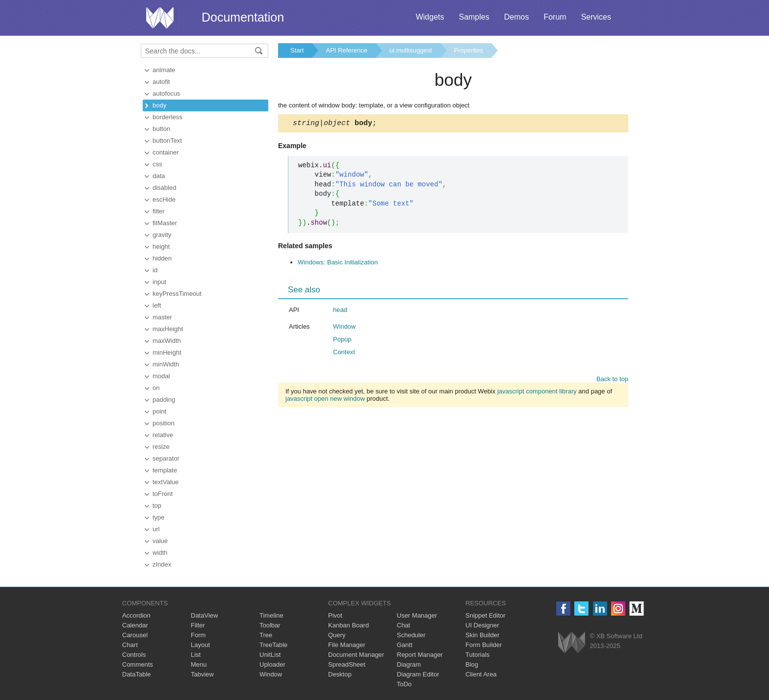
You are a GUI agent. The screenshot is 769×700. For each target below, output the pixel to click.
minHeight (167, 352)
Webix (572, 642)
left (157, 305)
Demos (517, 17)
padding (164, 400)
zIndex (162, 564)
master (162, 317)
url (156, 529)
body (159, 105)
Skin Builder (482, 635)
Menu (199, 664)
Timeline (271, 615)
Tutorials (477, 655)
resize (161, 447)
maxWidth (167, 341)
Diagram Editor (418, 674)
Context (344, 353)
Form (198, 635)
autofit (161, 82)
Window (344, 328)
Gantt (405, 645)
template (165, 470)
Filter (198, 625)
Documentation (243, 17)
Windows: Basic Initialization (338, 264)
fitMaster (165, 223)
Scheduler (411, 635)
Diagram (409, 664)
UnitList (270, 655)
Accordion (136, 615)
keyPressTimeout (177, 294)
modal (161, 376)
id (155, 270)
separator (166, 458)
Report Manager (420, 655)
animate (164, 70)
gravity (162, 235)
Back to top (612, 380)
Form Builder (484, 645)
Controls (134, 655)
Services (596, 17)
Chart (130, 645)
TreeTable (273, 645)
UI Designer (482, 625)
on (156, 388)
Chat (403, 625)
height (161, 246)
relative (163, 435)
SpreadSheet (347, 664)
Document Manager (356, 655)
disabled (164, 188)
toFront (163, 494)
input (159, 282)
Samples (474, 17)
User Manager (417, 615)
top (157, 506)
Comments (138, 664)
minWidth (166, 364)
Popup (342, 341)
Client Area (481, 674)
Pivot (335, 615)
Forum (555, 17)
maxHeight (168, 329)
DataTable (137, 674)
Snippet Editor (486, 615)
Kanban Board (348, 625)
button (161, 129)
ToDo (404, 684)
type (159, 517)
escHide (164, 199)
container (166, 152)
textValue (166, 482)
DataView (204, 615)
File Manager (347, 645)
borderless (167, 117)
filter (159, 211)
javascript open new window (325, 400)
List (196, 655)
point (159, 411)
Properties (469, 50)
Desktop (340, 674)
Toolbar (270, 625)
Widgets (430, 17)
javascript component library (537, 393)
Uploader (272, 664)
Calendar (135, 625)
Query (337, 635)
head (340, 311)
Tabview (202, 674)
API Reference (346, 50)
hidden (162, 258)
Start (297, 50)
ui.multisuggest (411, 50)
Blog (472, 664)
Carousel (135, 635)
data (159, 176)
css (157, 164)
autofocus (166, 93)
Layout (200, 645)
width (160, 553)
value (160, 541)
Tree (266, 635)
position (164, 423)
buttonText (167, 141)
